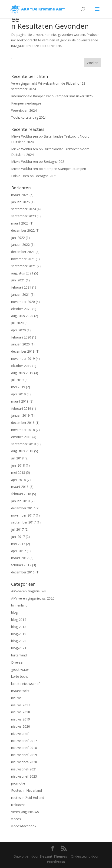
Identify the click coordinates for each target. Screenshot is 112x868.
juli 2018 (17, 458)
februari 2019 (21, 408)
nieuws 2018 (21, 712)
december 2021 (23, 252)
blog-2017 (19, 620)
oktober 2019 (21, 366)
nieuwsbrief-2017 (24, 741)
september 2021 (23, 266)
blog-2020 (19, 641)
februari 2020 (21, 337)
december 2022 (23, 230)
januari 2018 (20, 501)
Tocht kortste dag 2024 (29, 117)
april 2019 (18, 394)
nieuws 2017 (21, 705)
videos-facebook (24, 826)
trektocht (18, 805)
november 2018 (23, 430)
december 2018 (23, 423)
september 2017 (23, 522)
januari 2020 (20, 344)
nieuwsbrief (20, 734)
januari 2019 (20, 415)
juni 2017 (18, 537)
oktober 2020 (21, 309)
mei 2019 (18, 387)
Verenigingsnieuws (25, 812)
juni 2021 (18, 280)
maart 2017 (20, 558)
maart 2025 (20, 195)
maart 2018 (20, 487)
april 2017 (18, 551)
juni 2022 (18, 238)
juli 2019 (17, 380)
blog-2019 (19, 634)
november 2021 (23, 259)
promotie (18, 783)
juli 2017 (17, 529)
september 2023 (23, 216)
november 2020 (23, 302)
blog (14, 612)
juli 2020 (17, 323)
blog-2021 (19, 648)
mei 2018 (18, 472)
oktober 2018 (21, 437)
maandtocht (20, 691)
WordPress (56, 862)
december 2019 (23, 351)
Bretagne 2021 (55, 162)
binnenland (19, 605)
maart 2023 (20, 223)
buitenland (19, 655)
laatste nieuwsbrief (25, 684)
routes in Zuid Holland (28, 798)
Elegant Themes (53, 856)
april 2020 (18, 330)
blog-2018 (19, 627)
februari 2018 (21, 494)
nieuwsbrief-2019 (24, 755)
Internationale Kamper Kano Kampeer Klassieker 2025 (52, 96)
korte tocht (20, 676)
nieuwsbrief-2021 (24, 769)
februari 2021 (21, 287)
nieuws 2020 (21, 726)
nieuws (16, 698)
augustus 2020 (22, 316)
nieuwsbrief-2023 (24, 776)
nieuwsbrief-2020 (24, 762)
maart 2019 (20, 401)
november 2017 (23, 515)
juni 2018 (18, 465)
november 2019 (23, 359)
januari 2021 (20, 294)
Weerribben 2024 (24, 110)
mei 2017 (18, 544)
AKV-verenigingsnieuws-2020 (33, 598)
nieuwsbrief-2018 (24, 748)
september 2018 (23, 444)
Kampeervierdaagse (26, 103)
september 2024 (23, 209)
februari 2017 (21, 565)
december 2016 (23, 572)
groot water (20, 669)
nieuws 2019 (21, 719)
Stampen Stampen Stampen (65, 169)
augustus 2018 (22, 451)
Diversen (18, 662)
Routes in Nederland (26, 790)
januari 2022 (20, 245)
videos (16, 819)
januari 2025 (20, 202)
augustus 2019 (22, 373)
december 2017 (23, 508)
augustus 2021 (22, 273)
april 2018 (18, 480)
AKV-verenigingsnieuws (28, 591)
